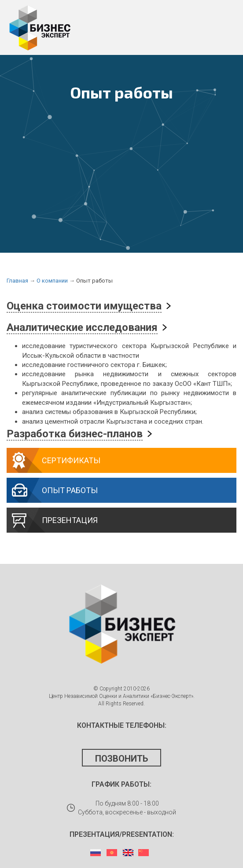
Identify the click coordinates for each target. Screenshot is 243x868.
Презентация (70, 520)
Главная (17, 281)
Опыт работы (70, 490)
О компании (52, 281)
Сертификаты (71, 460)
